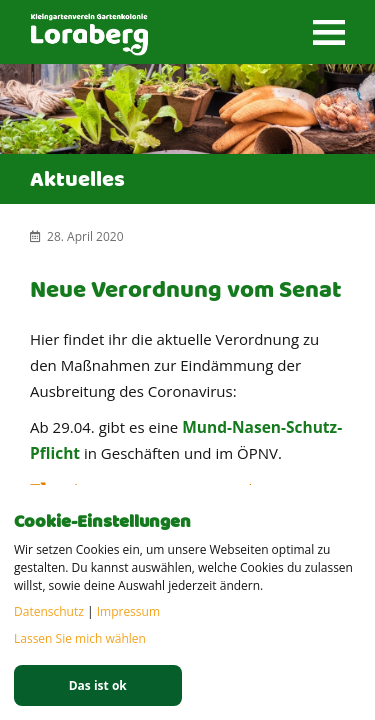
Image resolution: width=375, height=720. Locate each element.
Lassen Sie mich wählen (80, 638)
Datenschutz (49, 611)
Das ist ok (98, 685)
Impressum (128, 611)
